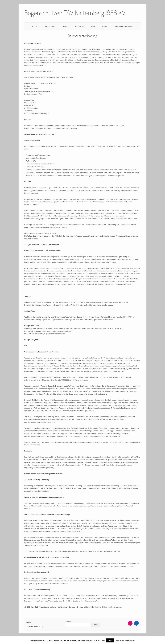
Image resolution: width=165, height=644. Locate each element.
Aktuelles (35, 26)
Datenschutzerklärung (125, 640)
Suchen (68, 622)
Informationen (50, 26)
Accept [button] (110, 640)
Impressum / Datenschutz (124, 26)
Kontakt (105, 26)
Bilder (93, 26)
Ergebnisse (79, 26)
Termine (65, 26)
